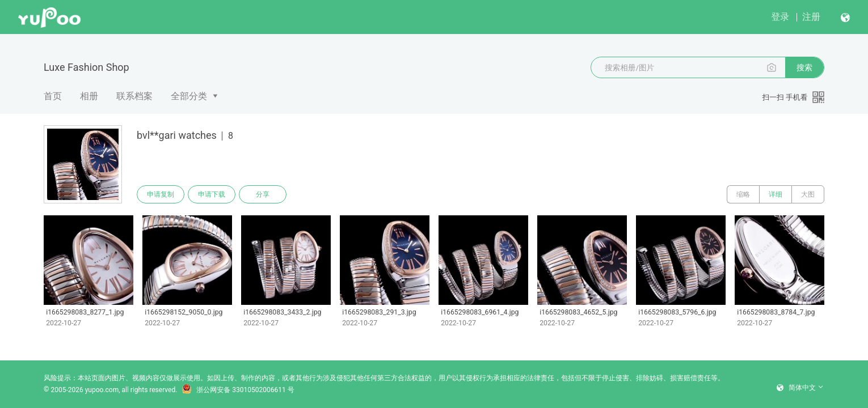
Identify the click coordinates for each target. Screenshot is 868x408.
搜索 (804, 67)
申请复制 (161, 194)
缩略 (743, 194)
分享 (263, 194)
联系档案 (134, 96)
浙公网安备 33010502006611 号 (238, 390)
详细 (776, 194)
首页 (53, 96)
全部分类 (189, 96)
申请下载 (212, 194)
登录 (780, 17)
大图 (808, 194)
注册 (811, 17)
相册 (89, 96)
